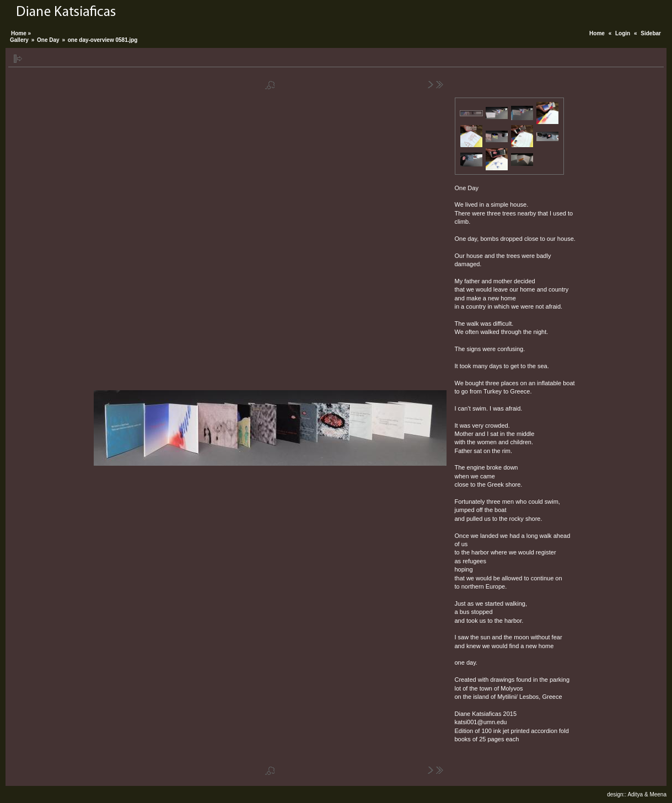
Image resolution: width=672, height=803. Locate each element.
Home (597, 33)
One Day (48, 40)
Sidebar (651, 33)
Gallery (19, 40)
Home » (21, 33)
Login (623, 33)
